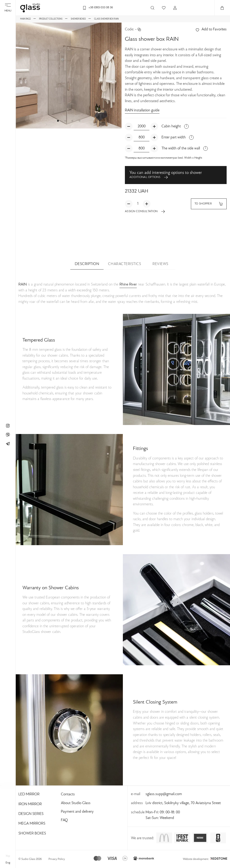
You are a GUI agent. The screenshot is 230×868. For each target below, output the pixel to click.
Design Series (31, 814)
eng (8, 863)
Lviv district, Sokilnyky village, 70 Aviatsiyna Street (183, 803)
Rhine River (128, 285)
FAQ (64, 820)
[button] (58, 121)
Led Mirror (29, 794)
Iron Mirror (30, 804)
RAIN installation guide (142, 110)
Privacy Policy (57, 859)
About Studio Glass (76, 803)
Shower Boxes (32, 834)
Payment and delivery (77, 812)
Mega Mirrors (32, 824)
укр (8, 856)
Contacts (68, 794)
